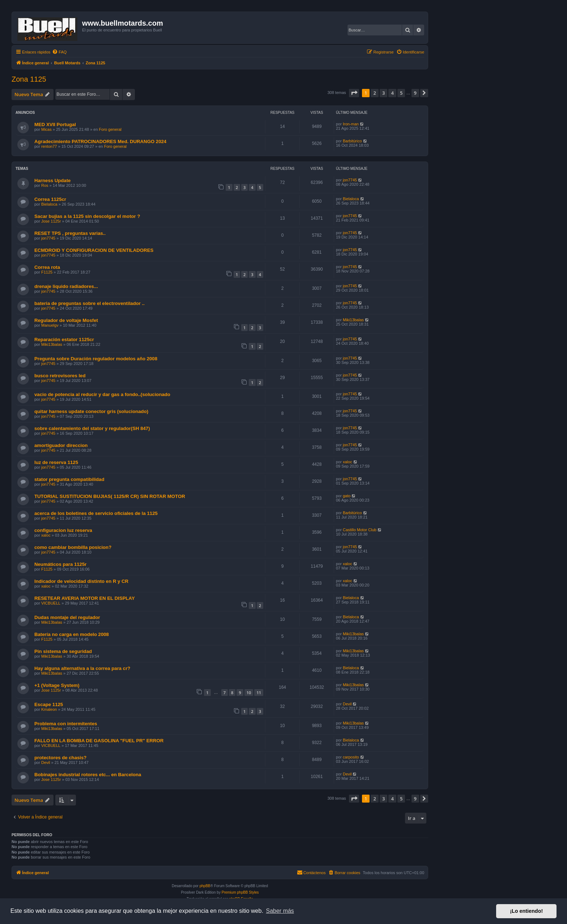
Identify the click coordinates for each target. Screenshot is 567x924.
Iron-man (351, 124)
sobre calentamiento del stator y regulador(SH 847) (92, 428)
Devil (347, 704)
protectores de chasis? (60, 758)
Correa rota (47, 267)
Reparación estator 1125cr (64, 339)
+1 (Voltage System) (57, 685)
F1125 (47, 272)
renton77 (49, 146)
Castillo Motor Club (360, 530)
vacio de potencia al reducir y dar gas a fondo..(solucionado (102, 394)
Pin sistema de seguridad (63, 651)
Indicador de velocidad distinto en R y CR (81, 581)
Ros (45, 185)
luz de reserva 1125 (56, 462)
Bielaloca (49, 204)
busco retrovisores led (60, 376)
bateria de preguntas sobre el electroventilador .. (89, 303)
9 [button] (415, 93)
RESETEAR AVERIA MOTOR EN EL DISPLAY (85, 598)
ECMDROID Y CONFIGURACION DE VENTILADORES (94, 250)
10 (249, 693)
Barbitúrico (352, 141)
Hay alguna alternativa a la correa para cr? (82, 668)
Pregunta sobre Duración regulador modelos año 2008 (96, 359)
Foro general (110, 129)
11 (259, 693)
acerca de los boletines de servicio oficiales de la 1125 (96, 513)
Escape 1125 (49, 704)
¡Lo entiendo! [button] (526, 911)
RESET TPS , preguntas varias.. (70, 233)
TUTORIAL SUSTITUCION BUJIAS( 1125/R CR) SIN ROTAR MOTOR (110, 496)
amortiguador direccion (61, 445)
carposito (351, 757)
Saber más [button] (280, 911)
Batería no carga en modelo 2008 (72, 634)
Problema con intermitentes (66, 724)
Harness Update (52, 180)
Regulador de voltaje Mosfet (66, 320)
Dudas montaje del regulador (67, 617)
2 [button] (374, 93)
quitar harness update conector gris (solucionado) (91, 411)
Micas (46, 129)
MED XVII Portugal (55, 124)
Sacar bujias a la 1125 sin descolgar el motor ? (87, 216)
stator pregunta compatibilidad (69, 479)
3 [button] (383, 93)
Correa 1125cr (50, 199)
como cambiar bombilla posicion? (73, 547)
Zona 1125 (29, 79)
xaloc (348, 462)
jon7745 (350, 180)
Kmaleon (49, 709)
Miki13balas (353, 320)
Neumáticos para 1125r (60, 564)
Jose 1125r (51, 221)
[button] (354, 93)
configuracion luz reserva (63, 530)
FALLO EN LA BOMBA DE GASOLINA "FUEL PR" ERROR (99, 741)
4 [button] (392, 93)
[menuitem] (59, 52)
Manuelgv (50, 325)
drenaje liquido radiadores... (66, 286)
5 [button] (401, 93)
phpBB (205, 886)
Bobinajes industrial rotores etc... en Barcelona (88, 775)
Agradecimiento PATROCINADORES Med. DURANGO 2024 (100, 141)
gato (347, 496)
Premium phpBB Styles (240, 892)
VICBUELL (51, 603)
